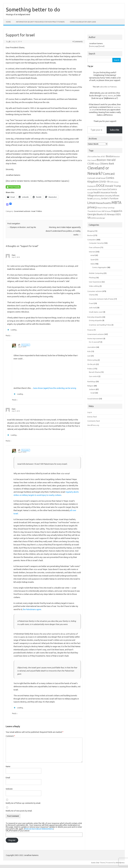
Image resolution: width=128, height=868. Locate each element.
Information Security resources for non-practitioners (40, 22)
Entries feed (92, 417)
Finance (90, 330)
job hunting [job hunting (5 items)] (97, 199)
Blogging (91, 231)
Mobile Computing (96, 273)
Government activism (22, 211)
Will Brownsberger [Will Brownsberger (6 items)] (98, 218)
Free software (94, 247)
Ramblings (91, 382)
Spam (93, 260)
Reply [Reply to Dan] (8, 335)
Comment (10, 736)
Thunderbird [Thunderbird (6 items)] (92, 211)
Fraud (91, 303)
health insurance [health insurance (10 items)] (102, 192)
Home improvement (95, 338)
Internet (92, 252)
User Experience (95, 282)
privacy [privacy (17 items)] (92, 207)
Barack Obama (95, 372)
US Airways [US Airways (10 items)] (109, 214)
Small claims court (96, 312)
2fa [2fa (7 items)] (89, 157)
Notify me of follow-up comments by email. (23, 803)
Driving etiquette (95, 320)
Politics (39, 211)
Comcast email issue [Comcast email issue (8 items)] (96, 178)
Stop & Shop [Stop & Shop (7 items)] (102, 208)
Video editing (94, 286)
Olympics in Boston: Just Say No (22, 227)
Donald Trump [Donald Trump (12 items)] (113, 186)
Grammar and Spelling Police (100, 325)
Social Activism (93, 399)
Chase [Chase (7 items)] (97, 164)
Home (8, 22)
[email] (102, 46)
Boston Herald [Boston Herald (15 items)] (106, 160)
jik (10, 42)
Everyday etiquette (95, 317)
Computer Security (96, 243)
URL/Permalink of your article (18, 831)
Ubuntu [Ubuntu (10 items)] (100, 214)
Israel (33, 211)
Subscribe (114, 130)
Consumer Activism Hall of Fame (101, 299)
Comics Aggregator (100, 267)
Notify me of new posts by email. (19, 811)
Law (89, 356)
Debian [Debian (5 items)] (116, 182)
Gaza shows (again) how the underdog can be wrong (55, 388)
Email (8, 778)
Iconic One (95, 863)
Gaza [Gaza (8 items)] (104, 189)
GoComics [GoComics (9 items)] (112, 189)
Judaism (92, 389)
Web (92, 264)
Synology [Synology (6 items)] (111, 208)
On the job (91, 364)
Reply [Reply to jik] (14, 400)
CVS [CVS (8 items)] (111, 182)
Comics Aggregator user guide (83, 22)
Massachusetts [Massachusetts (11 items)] (103, 203)
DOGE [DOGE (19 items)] (100, 186)
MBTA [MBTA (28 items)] (116, 203)
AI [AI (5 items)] (91, 157)
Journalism (92, 347)
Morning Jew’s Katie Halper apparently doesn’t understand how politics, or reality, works (63, 231)
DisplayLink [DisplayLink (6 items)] (92, 186)
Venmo (110, 96)
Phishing (92, 278)
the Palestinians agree (32, 609)
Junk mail (92, 308)
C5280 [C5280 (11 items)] (91, 164)
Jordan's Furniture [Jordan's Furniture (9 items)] (109, 198)
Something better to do (33, 9)
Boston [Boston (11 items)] (110, 156)
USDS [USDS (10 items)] (118, 214)
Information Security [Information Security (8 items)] (103, 196)
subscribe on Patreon (108, 87)
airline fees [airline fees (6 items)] (96, 157)
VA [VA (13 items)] (89, 218)
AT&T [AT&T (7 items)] (103, 157)
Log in (90, 412)
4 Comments (78, 42)
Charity (92, 295)
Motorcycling (92, 360)
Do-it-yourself (94, 342)
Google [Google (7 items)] (90, 193)
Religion (90, 386)
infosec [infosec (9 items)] (116, 196)
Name (8, 766)
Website (9, 789)
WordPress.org (93, 425)
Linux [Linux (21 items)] (91, 203)
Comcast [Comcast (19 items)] (109, 174)
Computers (92, 240)
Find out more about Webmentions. (39, 829)
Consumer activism (95, 291)
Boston (90, 235)
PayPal (104, 96)
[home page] (94, 46)
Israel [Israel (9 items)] (90, 198)
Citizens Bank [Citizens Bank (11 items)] (107, 164)
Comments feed (94, 421)
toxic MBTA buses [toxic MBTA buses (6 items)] (104, 211)
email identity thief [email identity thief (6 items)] (95, 189)
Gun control (93, 376)
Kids (89, 351)
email (93, 255)
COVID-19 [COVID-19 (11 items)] (104, 182)
